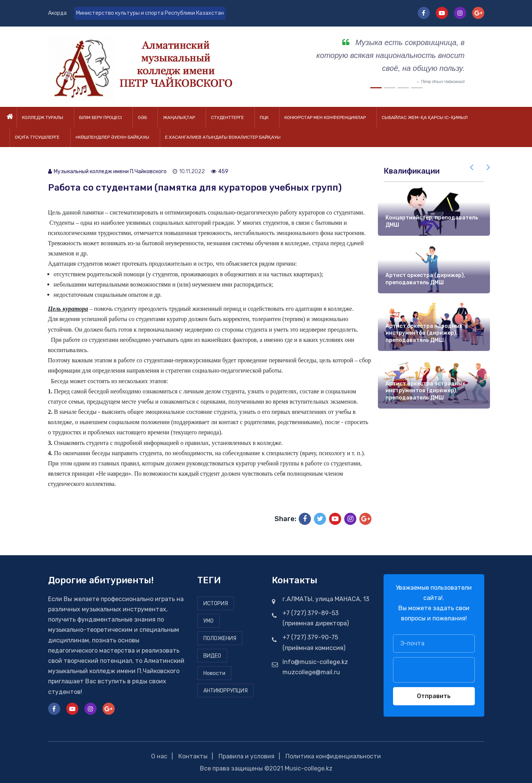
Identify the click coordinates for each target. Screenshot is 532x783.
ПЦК (264, 117)
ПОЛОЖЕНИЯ (220, 638)
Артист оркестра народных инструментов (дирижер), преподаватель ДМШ (424, 333)
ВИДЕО (212, 656)
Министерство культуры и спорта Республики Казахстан (150, 13)
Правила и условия (246, 756)
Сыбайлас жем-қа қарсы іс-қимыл (425, 117)
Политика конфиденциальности (333, 756)
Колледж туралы (43, 117)
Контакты (193, 756)
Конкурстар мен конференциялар (325, 117)
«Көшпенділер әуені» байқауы (112, 137)
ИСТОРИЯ (216, 604)
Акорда (57, 13)
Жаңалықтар (179, 117)
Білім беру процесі (101, 117)
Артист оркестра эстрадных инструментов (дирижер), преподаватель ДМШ (425, 391)
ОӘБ (142, 117)
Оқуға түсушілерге (37, 137)
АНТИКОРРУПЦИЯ (225, 691)
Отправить (434, 696)
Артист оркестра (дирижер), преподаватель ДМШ (425, 279)
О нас (159, 756)
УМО (208, 621)
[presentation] (472, 168)
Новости (214, 673)
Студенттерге (227, 117)
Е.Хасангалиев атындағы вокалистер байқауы (223, 137)
